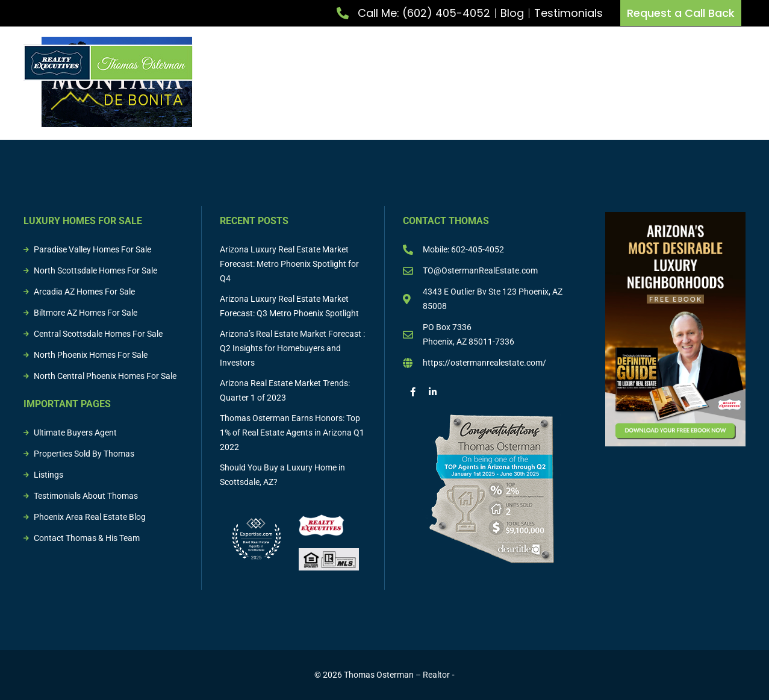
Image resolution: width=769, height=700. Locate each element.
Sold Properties (653, 63)
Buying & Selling (515, 63)
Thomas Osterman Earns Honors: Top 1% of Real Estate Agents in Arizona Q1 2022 (292, 433)
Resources (724, 63)
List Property (346, 63)
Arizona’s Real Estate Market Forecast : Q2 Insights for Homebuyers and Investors (292, 348)
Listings (588, 63)
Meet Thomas (268, 63)
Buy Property (427, 63)
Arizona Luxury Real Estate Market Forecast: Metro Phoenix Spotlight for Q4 (289, 264)
